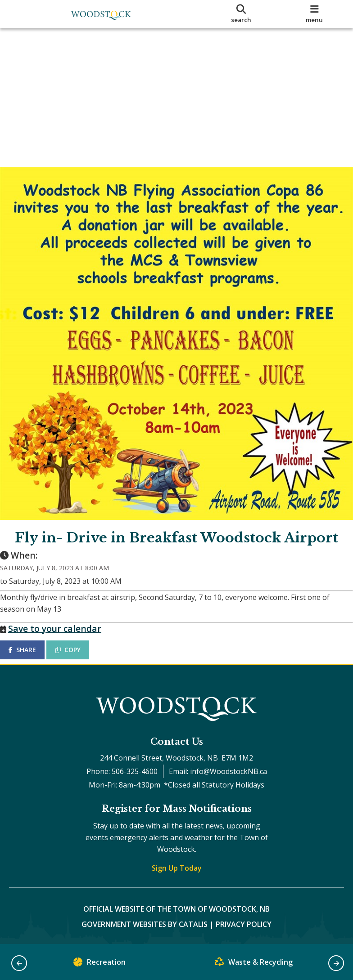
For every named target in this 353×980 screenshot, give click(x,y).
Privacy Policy (244, 924)
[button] (19, 963)
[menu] (314, 14)
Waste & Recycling (254, 964)
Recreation (100, 964)
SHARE (31, 641)
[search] (241, 14)
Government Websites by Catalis (145, 924)
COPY (77, 641)
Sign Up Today (177, 868)
